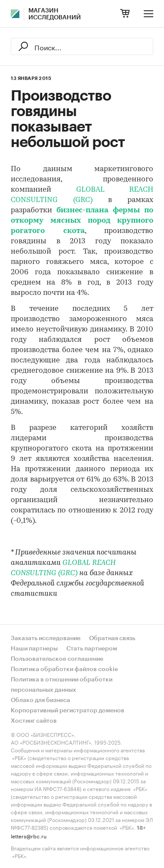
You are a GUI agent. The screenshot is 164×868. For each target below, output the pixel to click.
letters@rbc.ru (29, 836)
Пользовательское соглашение (57, 659)
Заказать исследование (46, 638)
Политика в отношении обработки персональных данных (62, 685)
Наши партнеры (34, 649)
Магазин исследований (55, 14)
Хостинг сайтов (34, 721)
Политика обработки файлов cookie (64, 669)
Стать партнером (92, 649)
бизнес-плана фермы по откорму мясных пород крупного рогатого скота (82, 221)
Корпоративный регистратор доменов (68, 711)
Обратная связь (112, 638)
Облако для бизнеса (40, 700)
